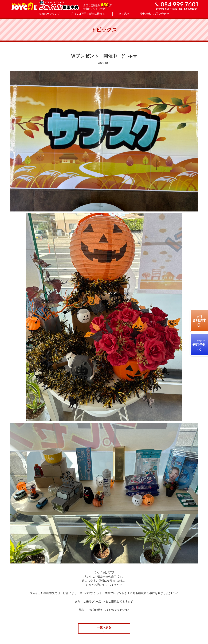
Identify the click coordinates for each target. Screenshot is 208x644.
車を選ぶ (124, 14)
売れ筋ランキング (49, 14)
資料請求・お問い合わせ (155, 14)
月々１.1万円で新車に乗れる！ (89, 14)
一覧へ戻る (104, 627)
